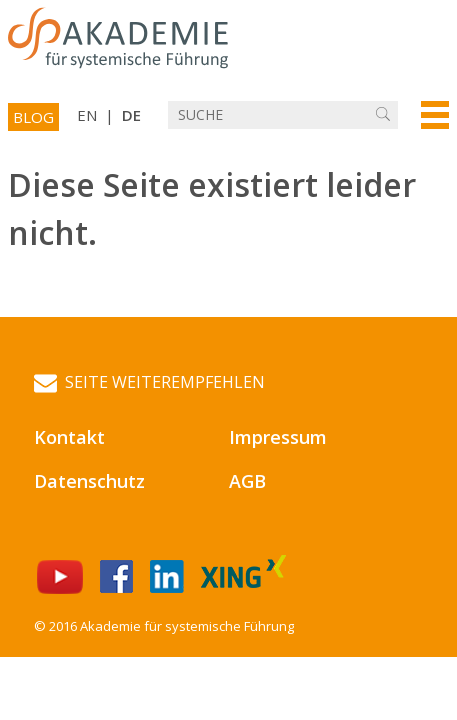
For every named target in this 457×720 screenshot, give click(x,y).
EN (87, 115)
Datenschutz (89, 481)
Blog (33, 117)
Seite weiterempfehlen (149, 382)
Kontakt (69, 437)
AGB (247, 481)
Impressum (278, 437)
